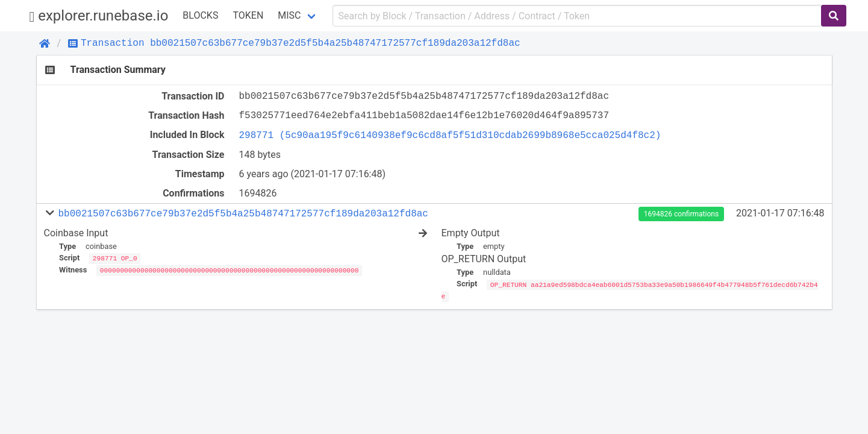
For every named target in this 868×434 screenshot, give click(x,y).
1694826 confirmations (681, 214)
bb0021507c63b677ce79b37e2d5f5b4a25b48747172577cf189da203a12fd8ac (243, 213)
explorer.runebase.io (99, 16)
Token (248, 15)
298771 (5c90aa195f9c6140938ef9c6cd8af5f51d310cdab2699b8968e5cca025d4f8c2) (450, 135)
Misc (289, 15)
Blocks (200, 15)
